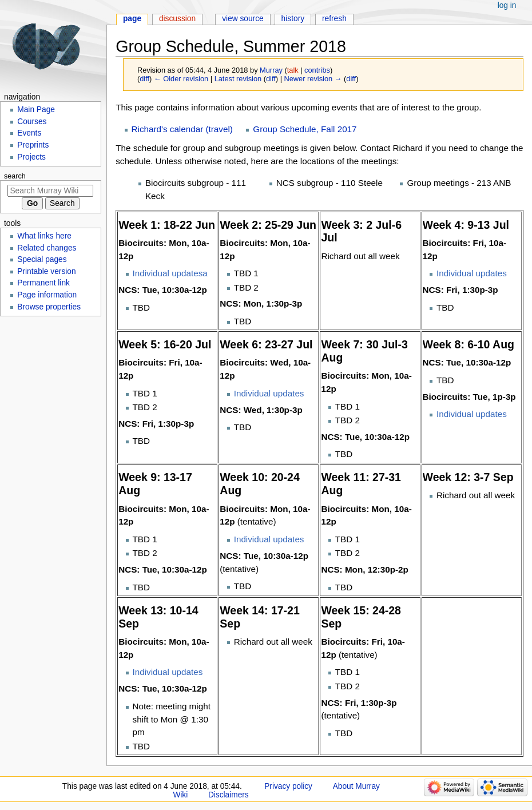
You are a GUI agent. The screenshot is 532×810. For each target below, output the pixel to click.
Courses (32, 122)
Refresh (334, 19)
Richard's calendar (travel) (182, 129)
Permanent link (43, 283)
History (293, 19)
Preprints (33, 145)
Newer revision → (313, 79)
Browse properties (49, 307)
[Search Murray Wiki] (50, 191)
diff (144, 79)
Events (29, 133)
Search (15, 176)
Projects (31, 157)
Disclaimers (229, 795)
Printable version (46, 271)
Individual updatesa (170, 273)
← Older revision (181, 79)
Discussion (177, 19)
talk (293, 70)
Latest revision (238, 79)
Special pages (42, 259)
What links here (44, 236)
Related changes (47, 248)
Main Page (36, 110)
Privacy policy (288, 786)
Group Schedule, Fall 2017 (305, 129)
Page (132, 19)
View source (243, 19)
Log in (507, 5)
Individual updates (472, 273)
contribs (317, 70)
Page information (47, 295)
